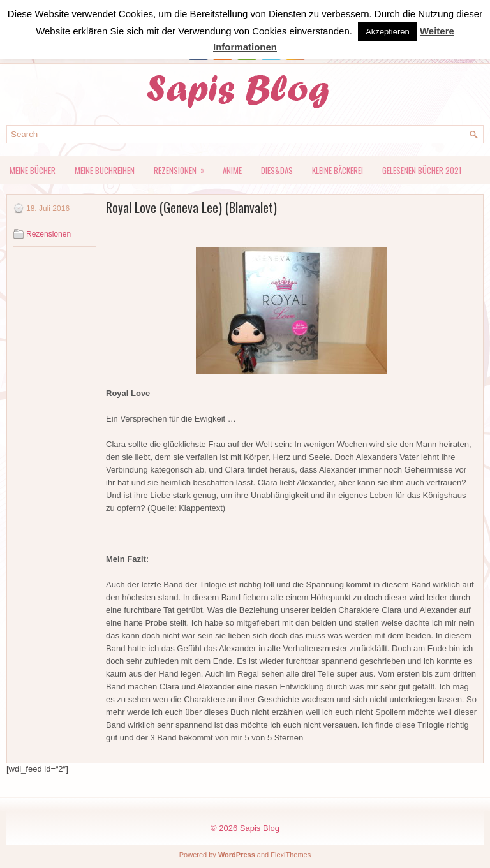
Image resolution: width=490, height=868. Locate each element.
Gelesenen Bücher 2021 (422, 170)
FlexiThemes (291, 855)
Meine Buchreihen (105, 170)
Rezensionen (183, 166)
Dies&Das (277, 170)
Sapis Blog (260, 828)
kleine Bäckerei (338, 170)
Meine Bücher (33, 170)
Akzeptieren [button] (388, 32)
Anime (232, 170)
